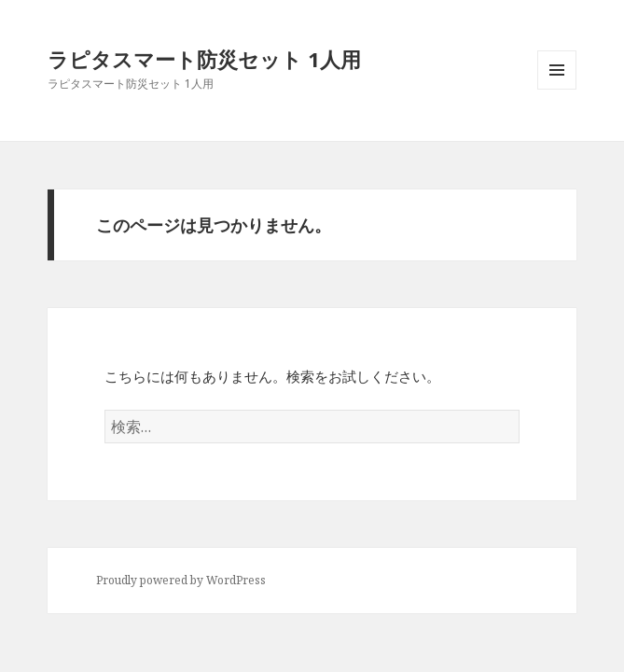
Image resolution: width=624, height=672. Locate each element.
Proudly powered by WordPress (181, 580)
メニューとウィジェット (557, 89)
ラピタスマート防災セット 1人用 (204, 59)
